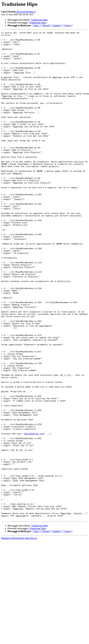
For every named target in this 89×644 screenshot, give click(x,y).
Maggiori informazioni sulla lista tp (19, 636)
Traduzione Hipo (40, 20)
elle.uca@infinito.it (26, 12)
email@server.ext (34, 514)
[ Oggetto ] (57, 25)
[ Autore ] (67, 25)
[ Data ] (36, 25)
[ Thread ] (46, 25)
